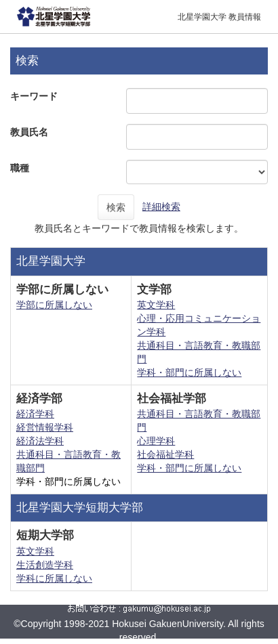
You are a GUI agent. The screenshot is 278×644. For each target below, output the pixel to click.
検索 (116, 207)
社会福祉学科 (165, 454)
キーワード (34, 96)
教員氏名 (29, 132)
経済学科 (35, 414)
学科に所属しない (54, 578)
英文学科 (156, 305)
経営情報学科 (45, 427)
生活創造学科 (45, 565)
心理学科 (156, 441)
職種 (20, 168)
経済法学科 (40, 441)
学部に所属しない (54, 305)
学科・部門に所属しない (189, 372)
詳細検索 (161, 207)
